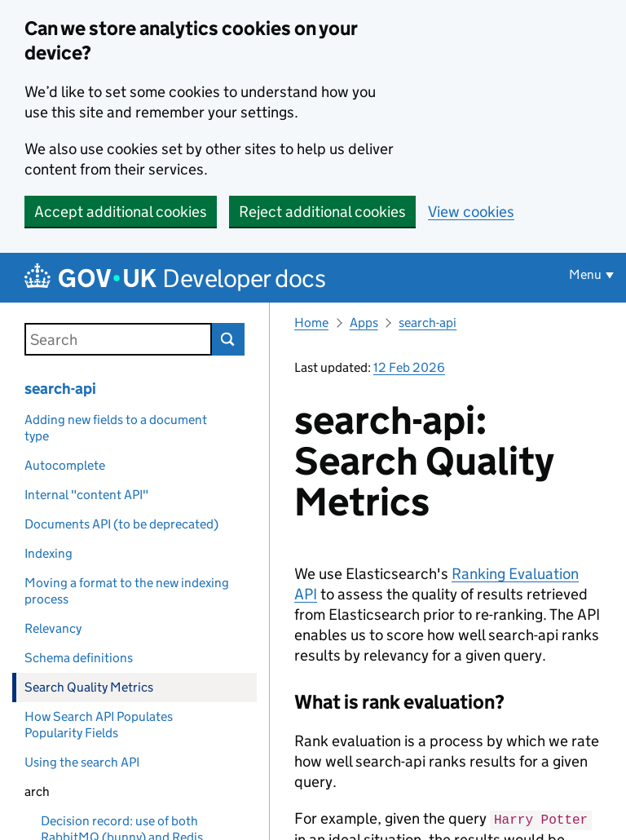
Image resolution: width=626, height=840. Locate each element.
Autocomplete (65, 465)
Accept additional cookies (121, 212)
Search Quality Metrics (89, 687)
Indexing (48, 553)
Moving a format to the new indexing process (127, 591)
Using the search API (82, 762)
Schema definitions (79, 658)
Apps (364, 323)
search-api (60, 389)
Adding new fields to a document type (116, 428)
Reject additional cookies (322, 212)
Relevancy (53, 628)
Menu (585, 274)
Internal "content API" (86, 495)
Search (228, 339)
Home (311, 323)
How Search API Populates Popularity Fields (99, 725)
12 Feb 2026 (409, 367)
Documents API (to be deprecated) (121, 524)
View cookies (471, 212)
